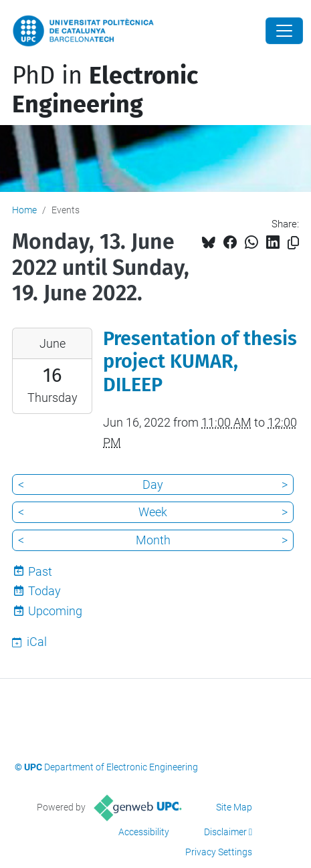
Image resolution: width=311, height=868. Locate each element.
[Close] (284, 31)
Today (44, 591)
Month (153, 540)
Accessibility (144, 832)
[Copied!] (293, 243)
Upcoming (55, 611)
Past (40, 571)
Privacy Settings (219, 852)
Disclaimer (225, 832)
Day (153, 484)
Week (153, 512)
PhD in (105, 90)
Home (24, 210)
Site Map (234, 807)
